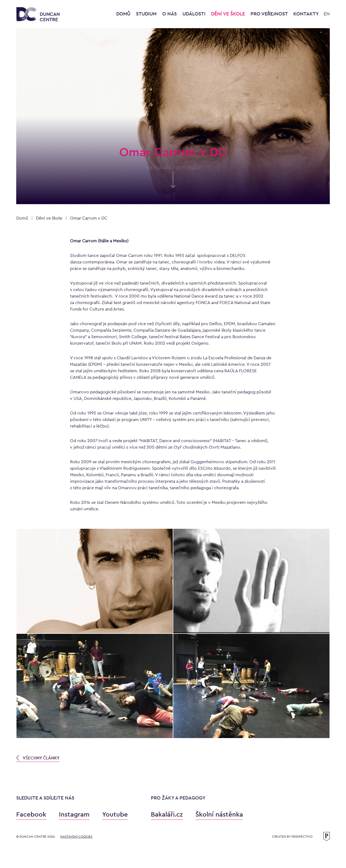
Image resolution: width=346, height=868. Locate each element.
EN (327, 14)
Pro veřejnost (270, 14)
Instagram (74, 814)
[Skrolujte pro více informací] (173, 186)
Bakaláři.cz (167, 814)
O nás (170, 14)
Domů (123, 14)
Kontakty (306, 14)
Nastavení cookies (76, 837)
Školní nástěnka (219, 814)
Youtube (115, 814)
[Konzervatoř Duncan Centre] (38, 14)
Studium (147, 14)
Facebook (31, 814)
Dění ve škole (229, 14)
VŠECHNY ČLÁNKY (38, 758)
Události (195, 14)
